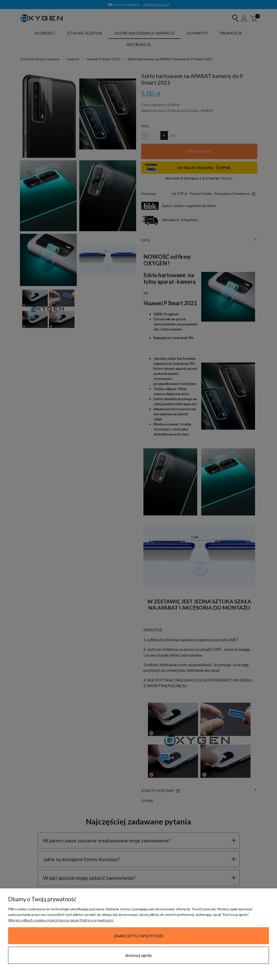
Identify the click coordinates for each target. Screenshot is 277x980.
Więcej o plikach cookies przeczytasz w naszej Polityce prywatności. (61, 920)
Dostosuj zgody (138, 955)
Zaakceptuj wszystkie (139, 936)
